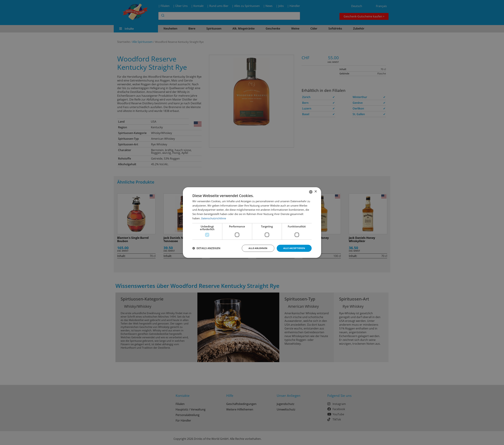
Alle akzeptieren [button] (293, 248)
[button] (206, 248)
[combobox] (311, 192)
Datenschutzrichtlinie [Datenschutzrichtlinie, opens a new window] (214, 218)
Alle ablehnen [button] (255, 248)
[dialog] (252, 222)
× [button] (316, 191)
